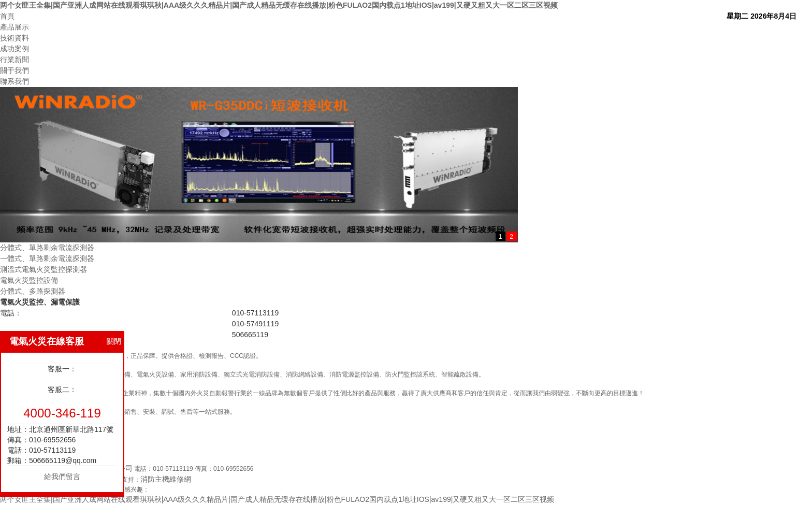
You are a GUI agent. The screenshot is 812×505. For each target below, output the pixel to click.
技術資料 (15, 38)
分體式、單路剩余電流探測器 (47, 248)
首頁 (7, 16)
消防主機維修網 (166, 479)
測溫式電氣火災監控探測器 (44, 269)
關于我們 (15, 70)
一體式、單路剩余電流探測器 (47, 258)
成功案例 (15, 49)
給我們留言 (62, 477)
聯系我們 (15, 81)
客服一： (62, 369)
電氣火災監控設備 (29, 280)
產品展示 (15, 27)
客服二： (62, 389)
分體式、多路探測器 (33, 291)
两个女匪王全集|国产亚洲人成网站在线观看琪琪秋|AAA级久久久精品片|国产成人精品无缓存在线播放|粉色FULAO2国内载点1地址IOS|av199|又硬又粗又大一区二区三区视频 (279, 5)
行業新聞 (15, 60)
